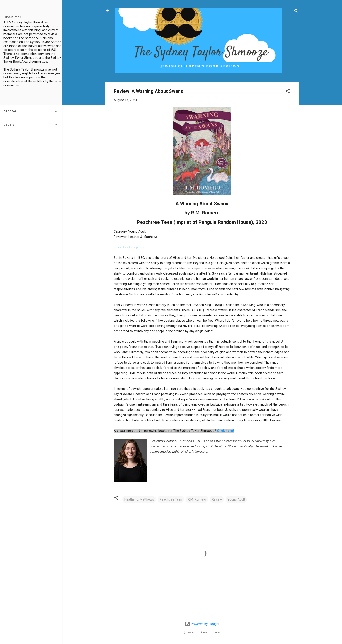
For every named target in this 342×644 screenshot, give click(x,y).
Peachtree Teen (171, 499)
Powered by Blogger (202, 624)
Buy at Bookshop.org (129, 247)
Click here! (225, 431)
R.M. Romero (197, 499)
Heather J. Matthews (139, 499)
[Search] (296, 12)
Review (217, 499)
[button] (288, 92)
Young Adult (236, 499)
